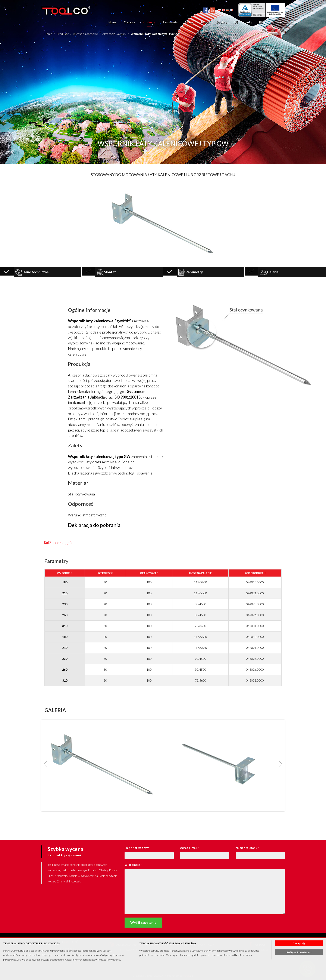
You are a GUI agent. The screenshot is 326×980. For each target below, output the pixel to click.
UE (236, 22)
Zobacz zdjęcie (59, 543)
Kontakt (278, 22)
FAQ (249, 22)
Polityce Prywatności (109, 960)
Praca (189, 22)
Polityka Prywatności (299, 952)
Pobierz (222, 22)
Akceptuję (299, 943)
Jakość (205, 22)
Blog (262, 22)
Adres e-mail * (189, 848)
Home (112, 22)
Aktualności (170, 22)
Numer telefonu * (247, 848)
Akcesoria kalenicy (114, 34)
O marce (130, 22)
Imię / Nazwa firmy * (137, 848)
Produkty (149, 22)
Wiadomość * (133, 865)
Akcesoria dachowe (85, 34)
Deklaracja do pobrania (94, 525)
